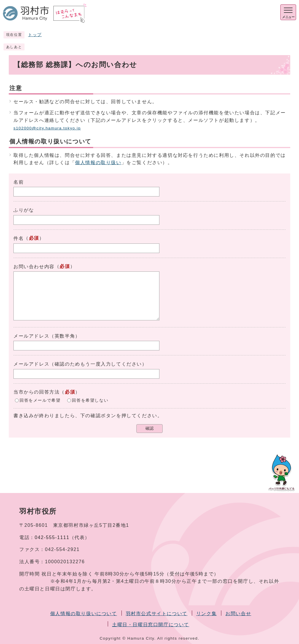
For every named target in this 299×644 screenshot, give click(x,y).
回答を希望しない (90, 400)
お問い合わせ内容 (34, 267)
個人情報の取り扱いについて (84, 614)
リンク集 (206, 614)
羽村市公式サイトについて (157, 614)
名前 (19, 182)
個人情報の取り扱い (98, 163)
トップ (35, 35)
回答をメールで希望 (40, 400)
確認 (149, 428)
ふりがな (24, 210)
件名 (19, 238)
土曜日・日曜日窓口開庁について (151, 625)
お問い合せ (238, 614)
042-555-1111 (52, 537)
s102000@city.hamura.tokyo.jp (47, 128)
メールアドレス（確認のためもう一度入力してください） (80, 364)
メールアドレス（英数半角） (47, 336)
